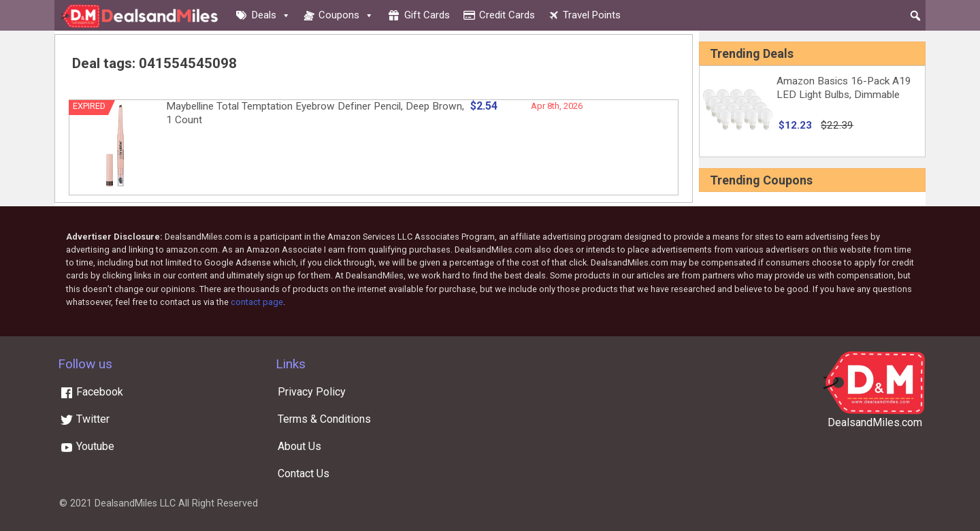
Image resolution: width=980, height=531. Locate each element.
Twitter (85, 419)
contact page (257, 302)
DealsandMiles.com (875, 422)
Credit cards (507, 15)
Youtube (87, 446)
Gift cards (427, 15)
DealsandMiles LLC (135, 503)
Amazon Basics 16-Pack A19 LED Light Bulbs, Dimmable (844, 88)
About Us (299, 446)
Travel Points (592, 15)
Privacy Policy (312, 392)
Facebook (92, 392)
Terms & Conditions (324, 419)
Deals (271, 15)
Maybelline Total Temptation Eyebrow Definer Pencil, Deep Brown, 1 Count (315, 113)
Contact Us (304, 473)
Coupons (346, 15)
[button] (915, 16)
